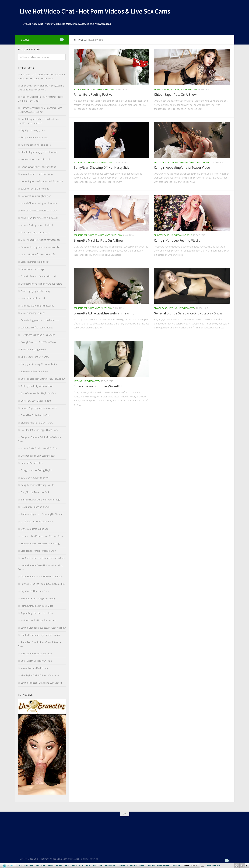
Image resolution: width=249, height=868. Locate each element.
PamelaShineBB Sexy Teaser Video (37, 606)
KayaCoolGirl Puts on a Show (35, 591)
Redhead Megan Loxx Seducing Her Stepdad (42, 514)
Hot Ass (92, 89)
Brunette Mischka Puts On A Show (99, 240)
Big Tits (158, 162)
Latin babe (101, 162)
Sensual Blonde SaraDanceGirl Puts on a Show (188, 313)
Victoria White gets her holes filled (37, 225)
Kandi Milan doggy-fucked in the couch (40, 218)
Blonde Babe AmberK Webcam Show (39, 551)
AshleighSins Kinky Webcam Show (37, 386)
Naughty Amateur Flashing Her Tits (37, 485)
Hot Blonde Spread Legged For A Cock (39, 430)
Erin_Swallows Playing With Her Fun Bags (41, 500)
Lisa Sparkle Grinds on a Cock (35, 507)
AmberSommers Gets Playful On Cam (38, 393)
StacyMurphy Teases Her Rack (35, 492)
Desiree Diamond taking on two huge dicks (41, 284)
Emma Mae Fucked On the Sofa (36, 415)
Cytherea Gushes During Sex (34, 529)
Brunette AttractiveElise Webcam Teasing (104, 313)
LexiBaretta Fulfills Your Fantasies (37, 328)
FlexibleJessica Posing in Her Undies (38, 335)
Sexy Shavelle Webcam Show (35, 478)
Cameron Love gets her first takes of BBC (40, 247)
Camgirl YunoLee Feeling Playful (178, 240)
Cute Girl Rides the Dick (32, 463)
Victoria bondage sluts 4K (33, 313)
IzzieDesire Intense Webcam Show (37, 522)
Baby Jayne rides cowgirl (33, 269)
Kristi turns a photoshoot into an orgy (39, 211)
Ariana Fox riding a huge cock (35, 232)
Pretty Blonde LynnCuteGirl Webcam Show (41, 577)
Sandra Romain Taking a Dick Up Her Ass (40, 635)
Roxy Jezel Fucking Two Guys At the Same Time (43, 584)
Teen (112, 89)
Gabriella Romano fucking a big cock (39, 276)
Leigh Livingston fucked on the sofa (38, 254)
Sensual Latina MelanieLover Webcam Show (42, 536)
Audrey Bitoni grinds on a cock (36, 145)
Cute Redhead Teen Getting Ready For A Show (43, 379)
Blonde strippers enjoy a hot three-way (39, 152)
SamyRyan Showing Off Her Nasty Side (102, 167)
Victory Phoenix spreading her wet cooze (41, 240)
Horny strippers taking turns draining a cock (42, 181)
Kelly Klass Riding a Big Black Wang (38, 598)
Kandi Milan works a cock (33, 298)
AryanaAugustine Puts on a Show (37, 613)
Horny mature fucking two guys (36, 196)
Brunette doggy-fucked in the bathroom (40, 320)
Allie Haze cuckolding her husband (37, 306)
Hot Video (186, 89)
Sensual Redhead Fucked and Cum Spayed (41, 683)
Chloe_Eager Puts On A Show (175, 94)
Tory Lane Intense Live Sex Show (36, 653)
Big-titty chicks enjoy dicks (33, 130)
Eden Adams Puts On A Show (35, 371)
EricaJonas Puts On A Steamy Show (38, 456)
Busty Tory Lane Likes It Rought (36, 401)
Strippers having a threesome (35, 189)
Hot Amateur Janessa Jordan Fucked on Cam (43, 558)
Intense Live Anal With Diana (34, 668)
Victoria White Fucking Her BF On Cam (39, 448)
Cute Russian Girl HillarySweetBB (98, 386)
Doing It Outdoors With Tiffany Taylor (39, 342)
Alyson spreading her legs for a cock (38, 167)
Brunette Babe (161, 89)
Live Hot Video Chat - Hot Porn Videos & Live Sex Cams (95, 11)
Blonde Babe (80, 89)
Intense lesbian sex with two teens (37, 174)
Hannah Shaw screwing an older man (39, 203)
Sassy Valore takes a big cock (35, 262)
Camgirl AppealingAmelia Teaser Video (182, 167)
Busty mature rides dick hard (35, 137)
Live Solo (103, 89)
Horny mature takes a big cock (36, 159)
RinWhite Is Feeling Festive (93, 94)
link (246, 818)
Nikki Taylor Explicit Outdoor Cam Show (40, 675)
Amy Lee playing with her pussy (36, 291)
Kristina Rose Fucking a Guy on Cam (38, 620)
